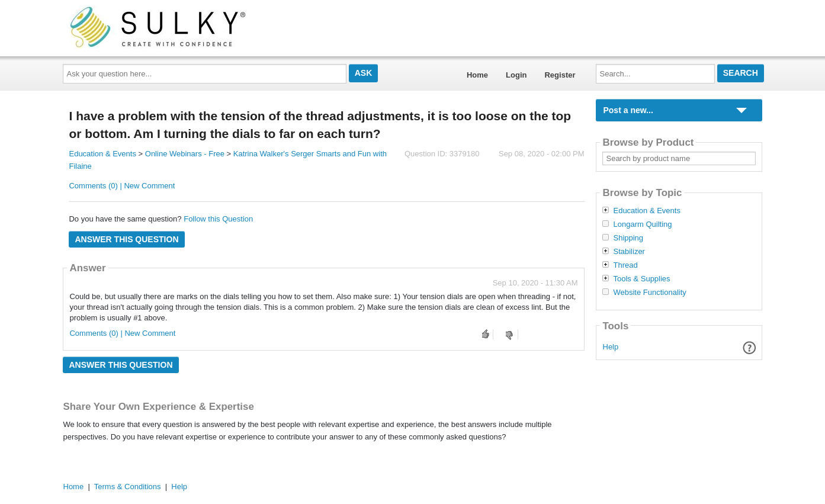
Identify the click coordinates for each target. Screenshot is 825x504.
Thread (625, 265)
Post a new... (628, 110)
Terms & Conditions (128, 487)
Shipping (628, 238)
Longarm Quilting (642, 224)
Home (477, 75)
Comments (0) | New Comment (122, 186)
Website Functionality (649, 293)
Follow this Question (218, 219)
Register (560, 75)
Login (516, 75)
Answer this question (126, 239)
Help (611, 347)
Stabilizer (629, 252)
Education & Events (102, 154)
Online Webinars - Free (185, 154)
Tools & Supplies (641, 279)
